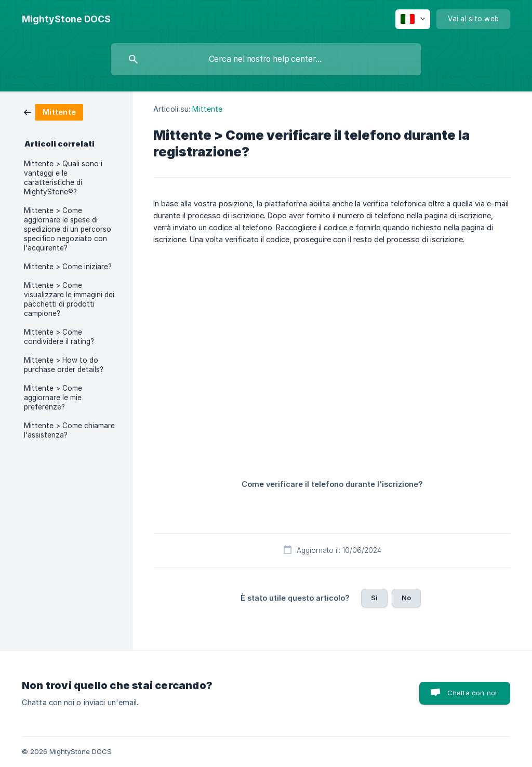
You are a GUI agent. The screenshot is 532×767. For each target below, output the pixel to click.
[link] (54, 111)
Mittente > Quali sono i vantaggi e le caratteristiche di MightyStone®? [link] (63, 178)
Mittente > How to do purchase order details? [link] (64, 365)
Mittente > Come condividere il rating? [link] (59, 337)
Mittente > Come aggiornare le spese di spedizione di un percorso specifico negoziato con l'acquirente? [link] (68, 229)
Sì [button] (374, 598)
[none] (66, 19)
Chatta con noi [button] (472, 693)
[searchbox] (266, 59)
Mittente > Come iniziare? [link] (68, 267)
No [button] (406, 598)
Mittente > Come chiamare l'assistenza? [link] (69, 430)
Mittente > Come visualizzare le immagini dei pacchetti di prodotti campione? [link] (69, 299)
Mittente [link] (207, 109)
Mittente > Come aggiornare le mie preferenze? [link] (53, 398)
